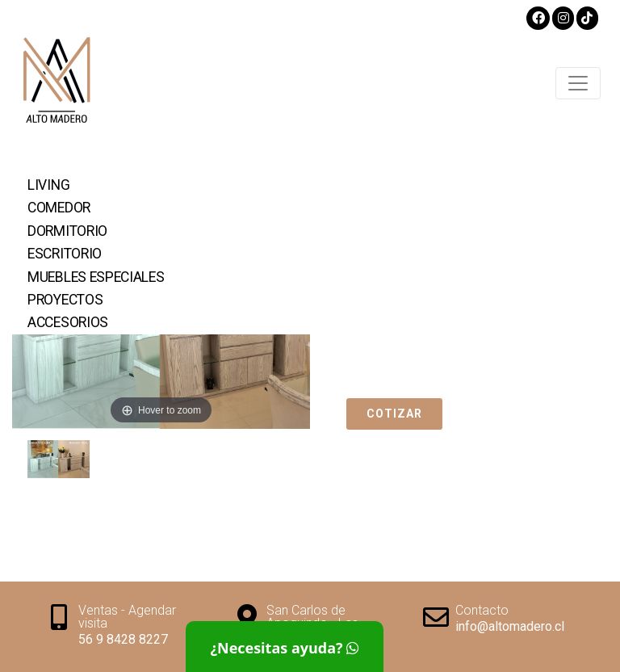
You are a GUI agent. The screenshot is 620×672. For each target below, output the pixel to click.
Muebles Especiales (96, 277)
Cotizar (394, 414)
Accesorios (68, 322)
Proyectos (65, 300)
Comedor (59, 208)
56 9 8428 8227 (123, 639)
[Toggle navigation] (578, 83)
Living (48, 185)
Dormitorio (67, 231)
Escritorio (65, 254)
